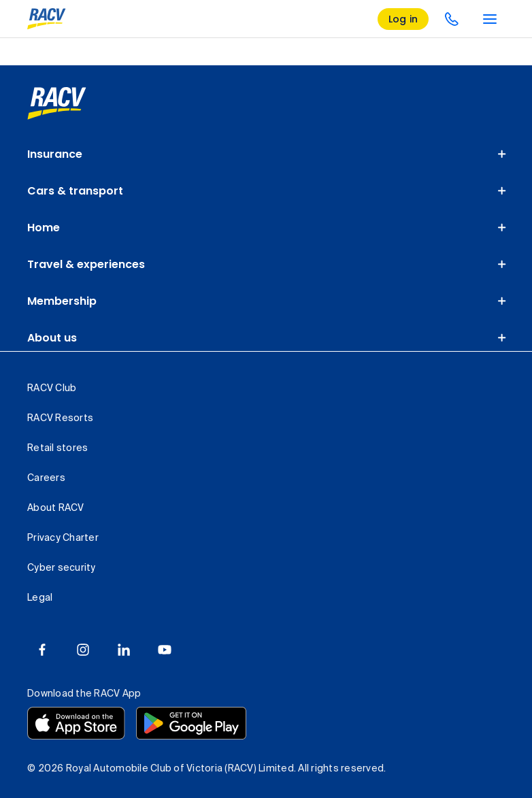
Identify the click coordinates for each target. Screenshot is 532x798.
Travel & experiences (86, 264)
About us (52, 338)
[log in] (403, 19)
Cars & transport (75, 191)
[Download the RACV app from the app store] (76, 723)
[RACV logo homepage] (47, 19)
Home (44, 228)
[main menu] (490, 19)
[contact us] (452, 19)
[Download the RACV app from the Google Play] (191, 723)
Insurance (55, 154)
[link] (57, 103)
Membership (62, 301)
